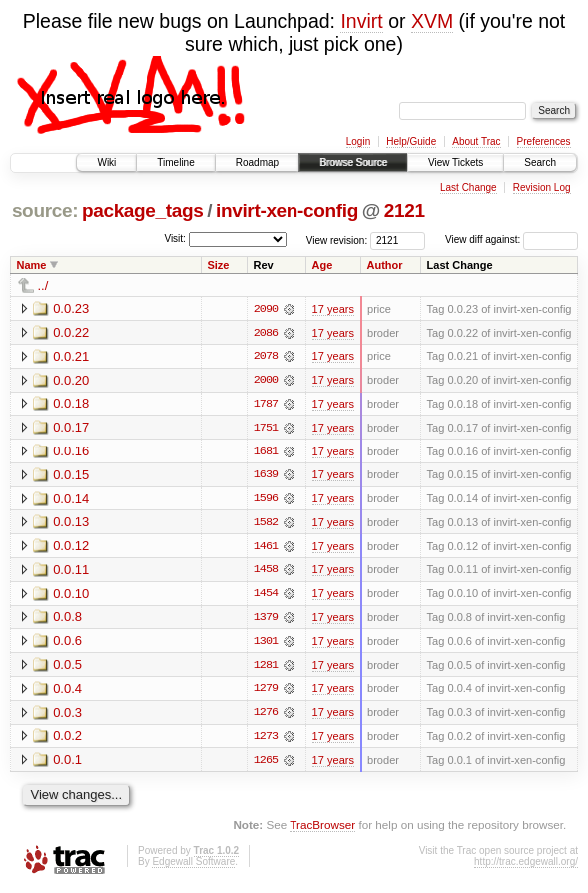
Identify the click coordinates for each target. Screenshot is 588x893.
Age (323, 265)
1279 (266, 692)
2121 (405, 210)
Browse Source (353, 162)
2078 (266, 357)
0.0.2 (67, 740)
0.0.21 (71, 356)
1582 (266, 524)
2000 (266, 381)
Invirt (361, 21)
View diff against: (512, 239)
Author (385, 265)
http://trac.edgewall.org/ (526, 866)
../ (43, 285)
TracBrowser (322, 829)
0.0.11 (71, 572)
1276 (266, 716)
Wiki (106, 162)
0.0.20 (71, 380)
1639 (266, 476)
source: (45, 210)
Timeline (175, 162)
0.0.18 (71, 404)
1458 (266, 572)
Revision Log (542, 187)
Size (218, 265)
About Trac (476, 141)
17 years (333, 309)
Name (32, 265)
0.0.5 (67, 668)
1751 (266, 429)
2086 (266, 333)
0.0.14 (71, 500)
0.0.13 (71, 524)
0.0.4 (67, 692)
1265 (266, 764)
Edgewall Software (193, 866)
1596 (266, 500)
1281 (266, 668)
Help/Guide (411, 141)
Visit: (175, 238)
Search (540, 162)
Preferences (544, 141)
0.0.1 (67, 764)
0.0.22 (71, 332)
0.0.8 (67, 620)
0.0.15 (71, 476)
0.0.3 (67, 716)
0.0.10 (71, 596)
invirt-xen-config (287, 210)
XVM (432, 21)
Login (358, 141)
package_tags (143, 210)
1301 (266, 644)
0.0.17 (71, 428)
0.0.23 (71, 308)
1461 (266, 548)
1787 (266, 405)
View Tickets (456, 162)
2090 (266, 309)
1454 (266, 596)
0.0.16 (71, 452)
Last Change (469, 187)
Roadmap (257, 162)
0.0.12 (71, 548)
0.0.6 (67, 644)
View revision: (337, 239)
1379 (266, 620)
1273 (266, 740)
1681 (266, 452)
